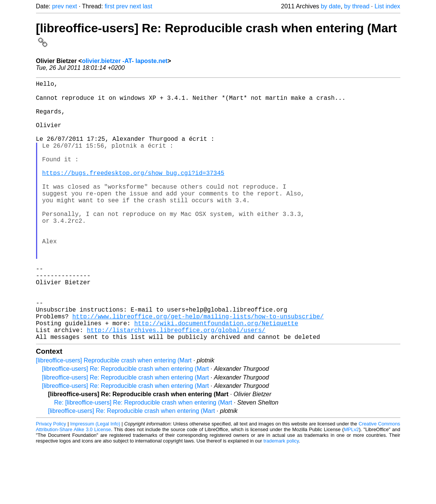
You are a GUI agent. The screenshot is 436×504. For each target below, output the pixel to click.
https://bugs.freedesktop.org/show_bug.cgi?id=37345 (133, 194)
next (71, 6)
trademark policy (281, 498)
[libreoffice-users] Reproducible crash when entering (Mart (114, 418)
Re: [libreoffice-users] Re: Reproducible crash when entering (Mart (143, 460)
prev (58, 6)
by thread (357, 6)
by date (331, 6)
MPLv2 (351, 487)
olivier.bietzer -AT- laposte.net (125, 61)
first (110, 6)
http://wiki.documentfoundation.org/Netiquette (216, 377)
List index (387, 6)
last (147, 6)
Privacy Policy (51, 481)
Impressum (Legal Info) (95, 481)
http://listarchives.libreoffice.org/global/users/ (176, 386)
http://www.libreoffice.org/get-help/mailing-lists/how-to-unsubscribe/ (198, 369)
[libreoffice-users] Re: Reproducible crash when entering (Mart (126, 426)
